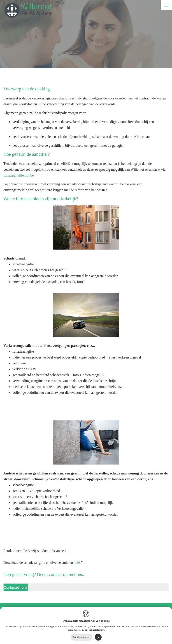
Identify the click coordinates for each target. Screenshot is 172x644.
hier (78, 563)
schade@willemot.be (19, 175)
